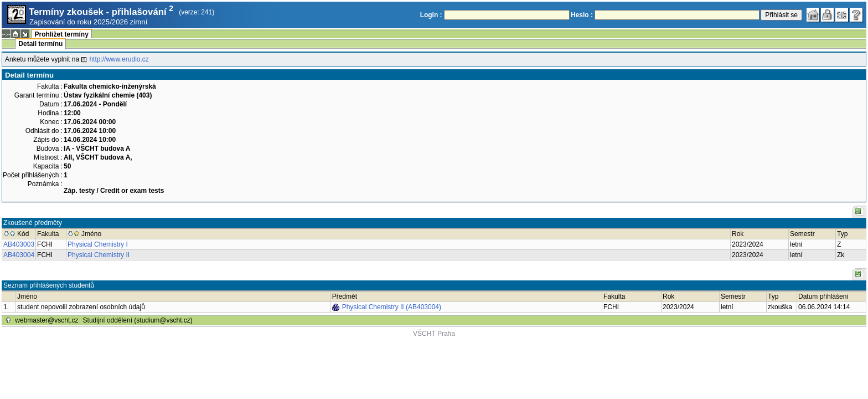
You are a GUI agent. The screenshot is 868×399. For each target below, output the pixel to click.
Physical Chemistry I (98, 244)
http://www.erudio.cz (119, 59)
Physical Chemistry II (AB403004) (392, 307)
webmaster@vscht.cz (46, 320)
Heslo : (582, 15)
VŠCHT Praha (434, 334)
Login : (431, 15)
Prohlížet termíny (61, 34)
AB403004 (19, 255)
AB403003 (19, 244)
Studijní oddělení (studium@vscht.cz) (138, 320)
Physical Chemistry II (99, 255)
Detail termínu (40, 44)
